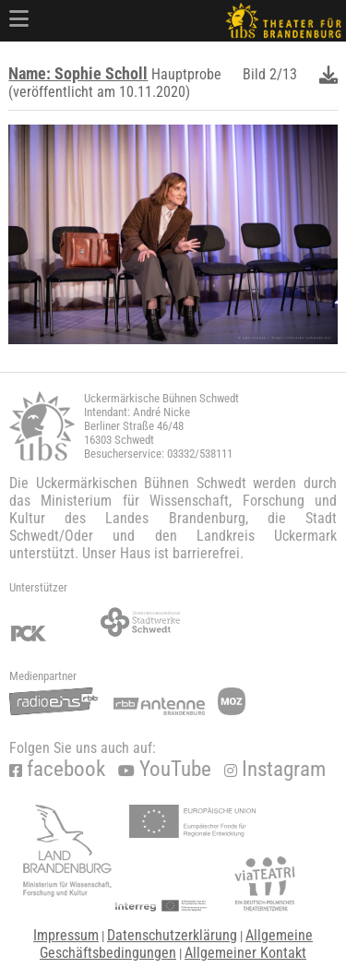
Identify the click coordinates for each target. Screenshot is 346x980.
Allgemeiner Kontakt (245, 953)
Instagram (275, 769)
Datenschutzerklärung (172, 935)
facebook (57, 769)
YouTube (165, 769)
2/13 (283, 74)
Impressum (66, 935)
